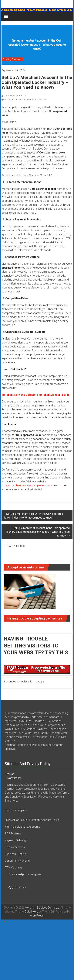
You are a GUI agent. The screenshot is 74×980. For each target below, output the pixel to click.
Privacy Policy (13, 778)
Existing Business (12, 59)
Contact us (16, 888)
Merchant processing (15, 100)
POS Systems (13, 833)
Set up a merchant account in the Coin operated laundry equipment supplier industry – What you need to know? (38, 532)
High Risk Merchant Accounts (22, 827)
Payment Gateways (16, 840)
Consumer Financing (17, 861)
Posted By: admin (13, 96)
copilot (4, 921)
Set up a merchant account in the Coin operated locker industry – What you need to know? (34, 516)
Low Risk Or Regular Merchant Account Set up (32, 820)
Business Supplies (16, 810)
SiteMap (10, 774)
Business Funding (15, 854)
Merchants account (37, 100)
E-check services (15, 847)
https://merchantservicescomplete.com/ (26, 485)
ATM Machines (14, 868)
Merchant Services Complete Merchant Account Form (35, 395)
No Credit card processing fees (23, 874)
